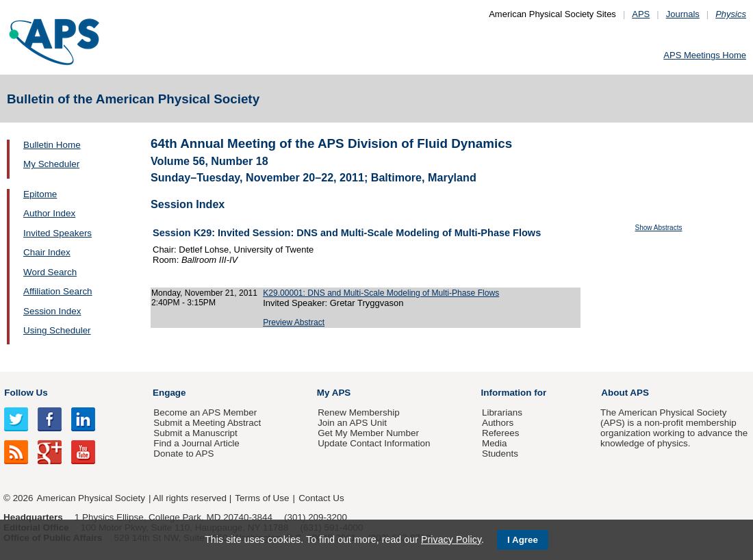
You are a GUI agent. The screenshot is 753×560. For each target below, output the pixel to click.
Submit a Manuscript (195, 433)
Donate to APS (183, 454)
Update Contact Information (374, 443)
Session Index (52, 311)
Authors (498, 423)
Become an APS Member (205, 412)
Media (495, 443)
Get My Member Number (368, 433)
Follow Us (26, 393)
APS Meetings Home (705, 55)
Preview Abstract (294, 322)
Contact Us (321, 498)
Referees (501, 433)
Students (500, 454)
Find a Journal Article (196, 443)
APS (641, 14)
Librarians (502, 412)
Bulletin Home (52, 145)
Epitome (40, 194)
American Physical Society (91, 498)
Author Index (49, 213)
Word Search (50, 272)
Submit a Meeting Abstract (207, 423)
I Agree (523, 540)
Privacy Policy (451, 539)
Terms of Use (262, 498)
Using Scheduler (57, 330)
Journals (683, 14)
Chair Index (47, 252)
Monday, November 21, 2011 (204, 293)
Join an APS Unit (352, 423)
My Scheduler (51, 164)
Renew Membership (359, 412)
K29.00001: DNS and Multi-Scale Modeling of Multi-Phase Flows (381, 293)
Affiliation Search (58, 291)
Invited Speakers (58, 233)
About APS (625, 393)
